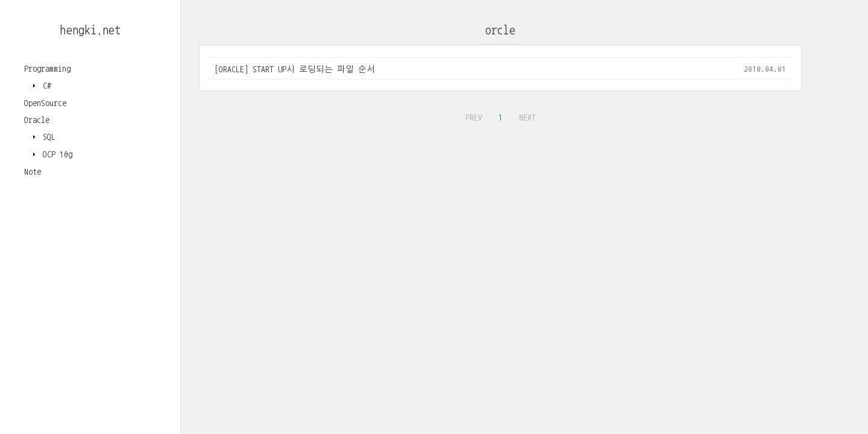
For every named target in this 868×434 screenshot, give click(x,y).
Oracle (37, 120)
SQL (47, 137)
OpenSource (45, 103)
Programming (47, 69)
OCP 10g (55, 154)
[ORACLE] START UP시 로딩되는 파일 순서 (295, 69)
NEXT (526, 115)
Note (33, 172)
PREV (472, 115)
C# (45, 86)
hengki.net (90, 30)
